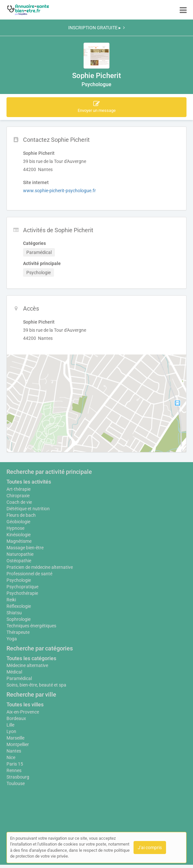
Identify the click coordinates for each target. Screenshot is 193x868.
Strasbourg (18, 777)
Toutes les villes (25, 705)
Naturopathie (20, 554)
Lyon (11, 731)
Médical (14, 672)
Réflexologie (19, 606)
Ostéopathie (19, 561)
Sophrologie (19, 619)
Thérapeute (18, 632)
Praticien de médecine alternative (40, 567)
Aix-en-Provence (23, 712)
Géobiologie (18, 522)
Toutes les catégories (31, 658)
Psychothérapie (22, 593)
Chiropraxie (18, 496)
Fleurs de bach (21, 515)
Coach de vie (19, 502)
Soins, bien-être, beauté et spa (36, 685)
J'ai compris (150, 848)
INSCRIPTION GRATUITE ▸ (96, 28)
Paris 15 (15, 764)
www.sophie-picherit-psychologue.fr (59, 191)
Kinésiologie (19, 535)
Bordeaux (16, 718)
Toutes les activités (29, 482)
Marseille (15, 738)
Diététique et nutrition (28, 509)
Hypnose (15, 528)
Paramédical (19, 678)
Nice (11, 757)
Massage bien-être (25, 548)
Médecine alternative (27, 665)
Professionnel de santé (29, 574)
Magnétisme (19, 541)
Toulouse (16, 783)
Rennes (14, 770)
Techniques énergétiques (31, 626)
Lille (10, 725)
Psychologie (19, 580)
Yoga (12, 639)
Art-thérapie (19, 489)
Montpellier (18, 744)
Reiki (11, 600)
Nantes (14, 751)
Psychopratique (22, 587)
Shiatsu (14, 613)
